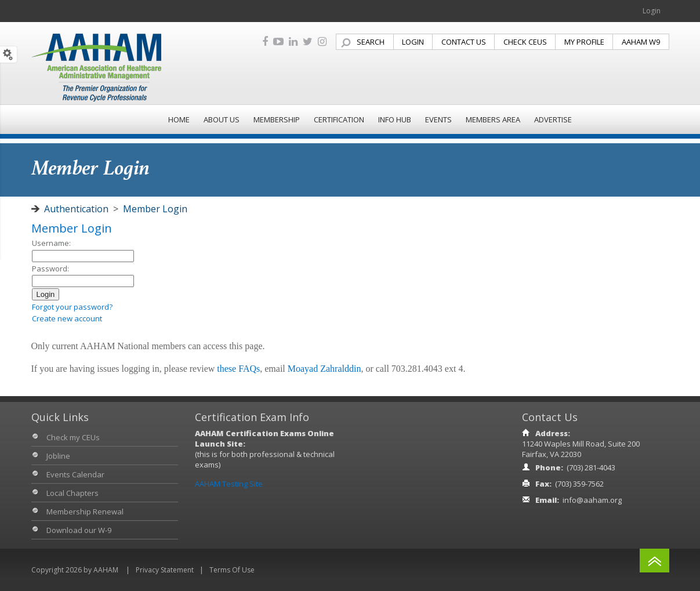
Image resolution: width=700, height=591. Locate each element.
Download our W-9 (79, 530)
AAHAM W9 (641, 42)
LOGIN (413, 42)
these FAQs (238, 369)
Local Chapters (72, 493)
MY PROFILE (584, 42)
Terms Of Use (232, 570)
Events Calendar (75, 474)
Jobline (58, 456)
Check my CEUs (73, 437)
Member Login (155, 209)
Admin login (52, 330)
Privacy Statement (165, 570)
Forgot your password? (72, 307)
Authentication (76, 209)
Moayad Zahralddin (324, 369)
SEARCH (371, 42)
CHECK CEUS (525, 42)
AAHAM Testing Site (229, 484)
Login (652, 11)
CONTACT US (464, 42)
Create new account (67, 318)
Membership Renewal (85, 512)
